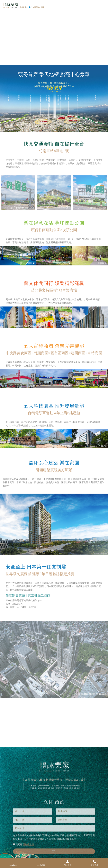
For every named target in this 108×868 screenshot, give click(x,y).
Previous (2, 256)
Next (106, 256)
